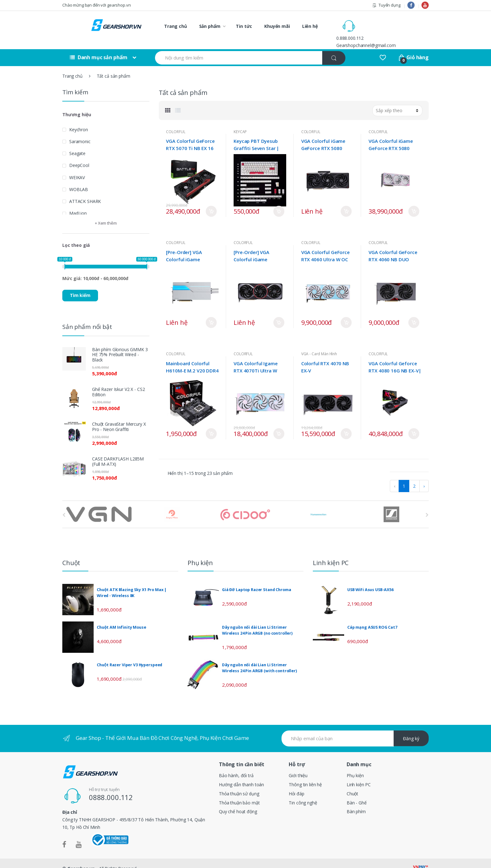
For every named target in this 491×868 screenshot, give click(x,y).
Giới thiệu (298, 765)
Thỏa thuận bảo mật (239, 792)
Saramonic (80, 131)
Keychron (79, 119)
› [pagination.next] (424, 476)
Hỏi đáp (296, 783)
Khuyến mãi (277, 26)
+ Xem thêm (106, 213)
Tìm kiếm (80, 285)
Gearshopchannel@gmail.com (393, 30)
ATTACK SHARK (85, 191)
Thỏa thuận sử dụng (239, 783)
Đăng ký (411, 728)
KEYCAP (240, 121)
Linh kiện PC (359, 774)
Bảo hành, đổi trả (236, 765)
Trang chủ (176, 26)
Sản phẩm (210, 26)
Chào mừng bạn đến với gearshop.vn (96, 5)
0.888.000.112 (377, 22)
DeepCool (79, 155)
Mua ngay (211, 201)
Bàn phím (356, 801)
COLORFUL (176, 121)
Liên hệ (310, 26)
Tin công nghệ (303, 792)
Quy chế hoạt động (238, 801)
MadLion (78, 203)
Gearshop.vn (81, 858)
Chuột (352, 783)
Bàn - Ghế (357, 792)
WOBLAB (79, 179)
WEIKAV (77, 167)
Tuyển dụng (386, 5)
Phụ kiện (355, 765)
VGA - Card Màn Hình (319, 343)
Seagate (77, 143)
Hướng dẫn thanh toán (241, 774)
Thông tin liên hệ (305, 774)
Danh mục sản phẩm (99, 47)
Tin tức (244, 26)
